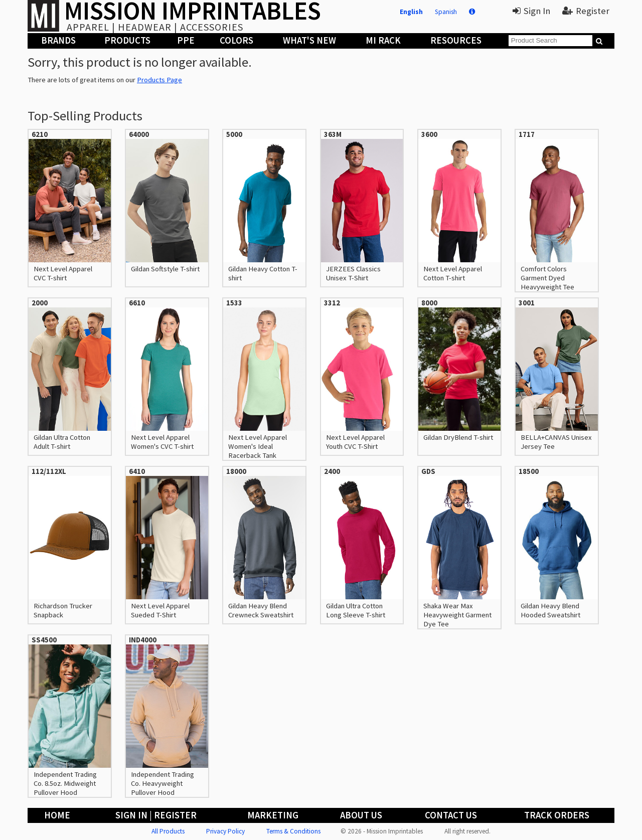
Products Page (159, 80)
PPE (186, 40)
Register (586, 11)
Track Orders (557, 815)
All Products (168, 831)
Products (127, 40)
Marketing (273, 815)
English (411, 12)
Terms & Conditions (293, 831)
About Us (361, 815)
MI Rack (383, 40)
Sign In (531, 11)
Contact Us (451, 815)
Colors (236, 40)
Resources (456, 40)
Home (57, 815)
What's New (309, 40)
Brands (58, 40)
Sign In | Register (156, 815)
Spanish (446, 12)
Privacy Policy (225, 831)
